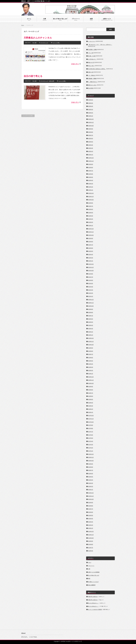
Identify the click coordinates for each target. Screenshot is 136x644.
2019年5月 (91, 361)
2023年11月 (91, 196)
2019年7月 (91, 354)
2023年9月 (91, 203)
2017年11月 (91, 419)
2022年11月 (91, 232)
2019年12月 (91, 338)
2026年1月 (91, 116)
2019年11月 (91, 341)
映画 (89, 579)
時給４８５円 (91, 62)
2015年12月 (91, 493)
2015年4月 (91, 519)
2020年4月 (91, 325)
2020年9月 (91, 309)
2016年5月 (91, 477)
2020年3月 (91, 329)
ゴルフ (90, 562)
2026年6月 (91, 100)
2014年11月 (91, 535)
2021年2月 (91, 293)
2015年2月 (91, 525)
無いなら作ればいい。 (93, 603)
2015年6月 (91, 512)
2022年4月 (91, 254)
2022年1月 (91, 261)
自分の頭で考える (33, 76)
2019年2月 (91, 370)
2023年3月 (91, 219)
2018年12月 (91, 377)
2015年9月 (91, 502)
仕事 (35, 43)
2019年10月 (91, 345)
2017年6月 (91, 435)
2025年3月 (91, 148)
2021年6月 (91, 280)
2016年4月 (91, 480)
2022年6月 (91, 248)
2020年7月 (91, 316)
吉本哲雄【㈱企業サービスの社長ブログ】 (71, 641)
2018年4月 (91, 403)
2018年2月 (91, 409)
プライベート (91, 566)
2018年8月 (91, 390)
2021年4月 (91, 287)
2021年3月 (91, 290)
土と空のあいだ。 (92, 59)
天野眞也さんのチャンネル (38, 38)
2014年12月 (91, 531)
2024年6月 (91, 174)
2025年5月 (91, 142)
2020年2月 (91, 332)
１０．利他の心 (92, 75)
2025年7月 (91, 135)
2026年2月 (91, 113)
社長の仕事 (52, 81)
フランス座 (91, 53)
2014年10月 (91, 538)
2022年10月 (91, 235)
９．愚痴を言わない (93, 82)
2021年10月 (91, 271)
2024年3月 (91, 184)
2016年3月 (91, 483)
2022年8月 (91, 242)
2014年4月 (91, 551)
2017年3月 (91, 445)
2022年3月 (91, 258)
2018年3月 (91, 406)
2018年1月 (91, 412)
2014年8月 (91, 544)
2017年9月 (91, 425)
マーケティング (44, 43)
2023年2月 (91, 222)
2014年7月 (91, 548)
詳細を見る (75, 64)
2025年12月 (91, 119)
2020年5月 (91, 322)
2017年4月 (91, 441)
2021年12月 (91, 264)
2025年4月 (91, 145)
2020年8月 (91, 312)
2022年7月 (91, 245)
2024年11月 (91, 161)
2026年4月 (91, 106)
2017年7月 (91, 432)
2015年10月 (91, 499)
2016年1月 (91, 490)
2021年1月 (91, 296)
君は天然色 (91, 88)
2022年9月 (91, 238)
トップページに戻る (28, 116)
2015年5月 (91, 515)
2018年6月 (91, 396)
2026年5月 (91, 103)
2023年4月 (91, 216)
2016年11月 (91, 457)
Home (23, 25)
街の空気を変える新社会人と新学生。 (97, 69)
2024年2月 (91, 187)
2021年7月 (91, 277)
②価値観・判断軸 (92, 79)
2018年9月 (91, 386)
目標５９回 (91, 72)
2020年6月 (91, 319)
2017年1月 (91, 451)
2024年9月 (91, 164)
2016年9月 (91, 464)
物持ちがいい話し (92, 85)
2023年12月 (91, 193)
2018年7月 (91, 393)
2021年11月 (91, 267)
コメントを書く (56, 43)
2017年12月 (91, 415)
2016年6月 (91, 474)
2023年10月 (91, 200)
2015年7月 (91, 509)
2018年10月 (91, 383)
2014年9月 (91, 541)
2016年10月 (91, 461)
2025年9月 (91, 129)
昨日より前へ (91, 66)
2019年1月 (91, 374)
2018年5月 (91, 399)
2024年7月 (91, 171)
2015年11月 (91, 496)
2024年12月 (91, 158)
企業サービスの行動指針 (94, 572)
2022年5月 (91, 251)
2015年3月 (91, 522)
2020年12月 (91, 300)
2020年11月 (91, 303)
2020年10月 (91, 306)
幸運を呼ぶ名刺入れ (93, 597)
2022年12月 (91, 229)
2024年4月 (91, 180)
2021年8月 (91, 274)
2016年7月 (91, 470)
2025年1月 (91, 155)
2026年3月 (91, 109)
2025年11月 (91, 122)
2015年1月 (91, 528)
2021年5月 (91, 283)
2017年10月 (91, 422)
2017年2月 (91, 448)
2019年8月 (91, 351)
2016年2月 (91, 486)
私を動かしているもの (93, 582)
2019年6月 (91, 358)
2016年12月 (91, 454)
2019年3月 (91, 367)
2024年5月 (91, 177)
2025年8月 (91, 132)
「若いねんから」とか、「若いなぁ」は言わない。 (100, 45)
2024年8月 (91, 167)
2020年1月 (91, 335)
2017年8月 (91, 428)
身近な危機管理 (92, 585)
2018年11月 (91, 380)
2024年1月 (91, 190)
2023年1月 (91, 225)
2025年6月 (91, 138)
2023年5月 (91, 213)
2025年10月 (91, 126)
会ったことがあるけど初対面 (95, 609)
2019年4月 (91, 364)
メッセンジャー (92, 41)
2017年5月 (91, 438)
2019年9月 (91, 348)
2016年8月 (91, 467)
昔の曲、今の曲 (92, 56)
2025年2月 (91, 151)
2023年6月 (91, 209)
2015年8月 (91, 506)
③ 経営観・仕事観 (92, 50)
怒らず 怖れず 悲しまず (94, 575)
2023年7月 (91, 206)
